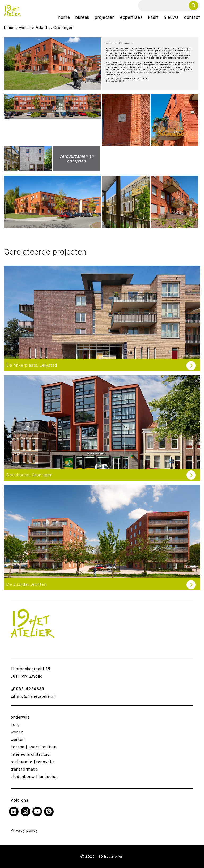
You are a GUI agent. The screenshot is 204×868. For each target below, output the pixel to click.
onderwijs (20, 717)
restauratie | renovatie (33, 762)
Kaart (153, 18)
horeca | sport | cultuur (34, 747)
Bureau (82, 18)
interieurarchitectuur (31, 754)
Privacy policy (24, 830)
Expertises (131, 18)
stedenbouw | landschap (35, 777)
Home (64, 18)
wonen (25, 28)
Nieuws (171, 18)
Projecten (105, 18)
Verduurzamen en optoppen (76, 159)
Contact (192, 18)
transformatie (24, 769)
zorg (15, 725)
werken (18, 740)
